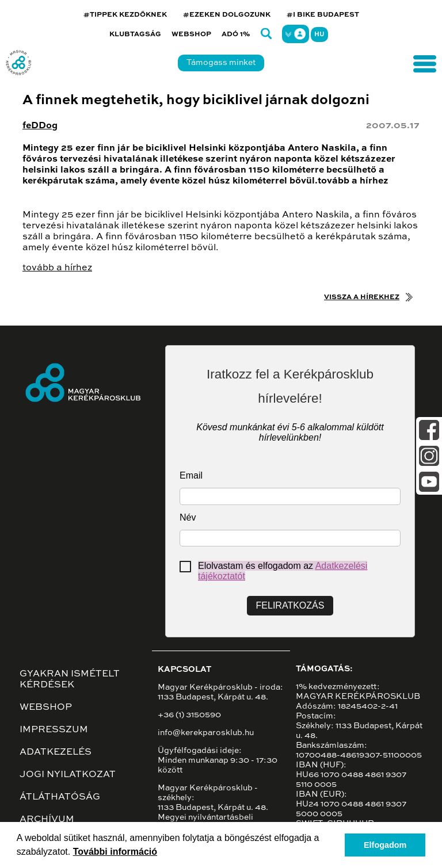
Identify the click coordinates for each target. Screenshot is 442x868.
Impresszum (54, 730)
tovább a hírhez (57, 268)
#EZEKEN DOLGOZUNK (227, 15)
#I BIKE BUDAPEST (323, 15)
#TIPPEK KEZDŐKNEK (125, 15)
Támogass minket (221, 63)
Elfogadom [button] (385, 845)
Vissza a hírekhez (362, 297)
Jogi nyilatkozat (68, 775)
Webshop (191, 35)
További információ (115, 852)
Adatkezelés (56, 752)
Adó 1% (236, 35)
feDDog (40, 126)
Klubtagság (135, 35)
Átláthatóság (60, 797)
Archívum (47, 820)
